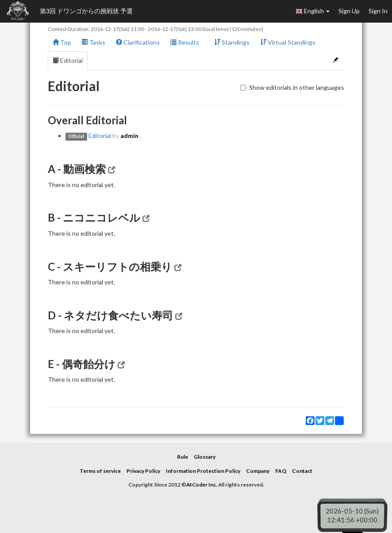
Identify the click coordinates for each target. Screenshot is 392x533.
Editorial (68, 60)
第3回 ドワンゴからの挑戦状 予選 (86, 11)
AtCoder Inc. (202, 485)
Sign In (378, 11)
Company (258, 471)
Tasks (94, 42)
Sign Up (349, 11)
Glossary (205, 457)
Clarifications (138, 42)
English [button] (313, 11)
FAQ (281, 471)
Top (62, 42)
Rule (183, 457)
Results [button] (187, 42)
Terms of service (100, 471)
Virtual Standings (288, 42)
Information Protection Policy (203, 471)
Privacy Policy (143, 471)
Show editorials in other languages (292, 87)
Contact (302, 471)
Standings (232, 42)
